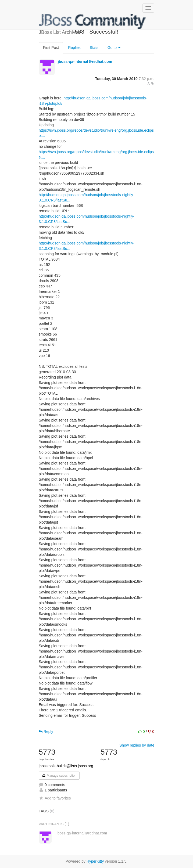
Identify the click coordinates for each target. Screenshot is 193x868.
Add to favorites (55, 798)
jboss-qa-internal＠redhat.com (85, 62)
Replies (74, 48)
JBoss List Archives (92, 21)
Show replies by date (137, 745)
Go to (114, 48)
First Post (51, 48)
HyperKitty (95, 861)
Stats (94, 48)
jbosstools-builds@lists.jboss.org (66, 766)
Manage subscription (59, 776)
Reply (46, 732)
